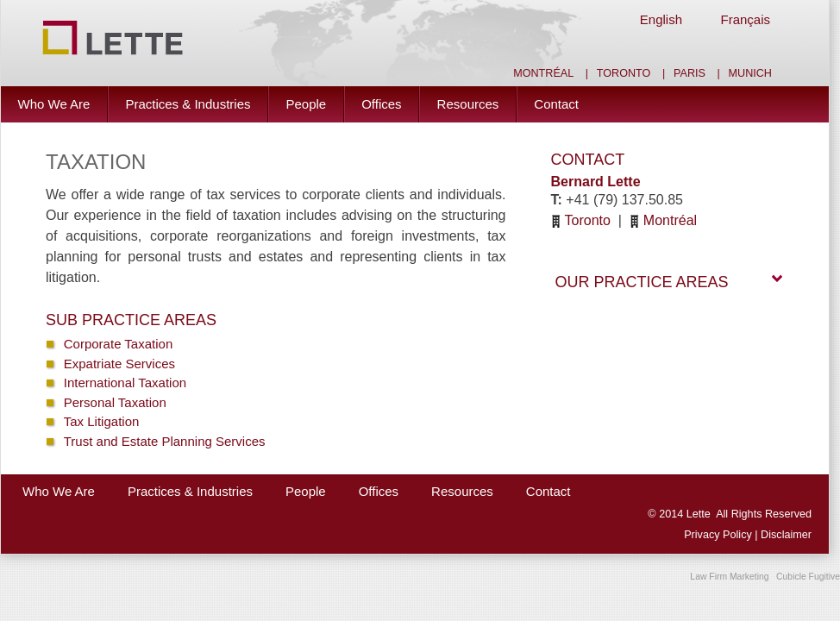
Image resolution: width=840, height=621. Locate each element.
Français (745, 19)
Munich (750, 73)
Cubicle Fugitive (808, 577)
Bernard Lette (596, 182)
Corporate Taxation (118, 344)
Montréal (543, 73)
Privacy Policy (719, 535)
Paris (690, 73)
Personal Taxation (115, 402)
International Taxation (125, 383)
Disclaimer (786, 535)
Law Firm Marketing (729, 577)
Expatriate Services (119, 364)
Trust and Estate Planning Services (165, 441)
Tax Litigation (102, 421)
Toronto (624, 73)
